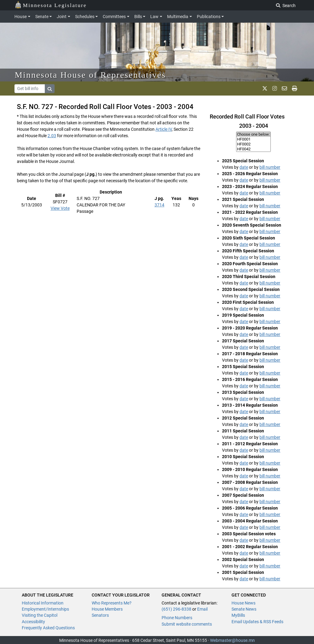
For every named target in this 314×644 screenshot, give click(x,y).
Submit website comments (187, 624)
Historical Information (43, 603)
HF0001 (253, 139)
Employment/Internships (45, 609)
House (21, 17)
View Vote (60, 208)
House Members (107, 609)
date (244, 167)
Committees (114, 17)
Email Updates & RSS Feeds (257, 622)
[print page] (295, 89)
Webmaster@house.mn (232, 640)
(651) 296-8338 (176, 609)
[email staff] (284, 89)
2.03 (52, 136)
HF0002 (253, 144)
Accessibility (33, 622)
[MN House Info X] (265, 89)
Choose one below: (253, 134)
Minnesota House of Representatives (90, 75)
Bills (138, 17)
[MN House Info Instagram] (275, 89)
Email (202, 609)
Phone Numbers (177, 618)
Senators (100, 615)
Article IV (164, 129)
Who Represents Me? (112, 603)
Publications (209, 17)
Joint (62, 17)
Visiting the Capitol (40, 615)
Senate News (244, 609)
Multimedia (178, 17)
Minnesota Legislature (51, 5)
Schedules (85, 17)
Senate (42, 17)
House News (243, 603)
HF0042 (253, 149)
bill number (270, 167)
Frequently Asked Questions (48, 628)
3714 (159, 205)
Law (154, 17)
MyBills (238, 615)
